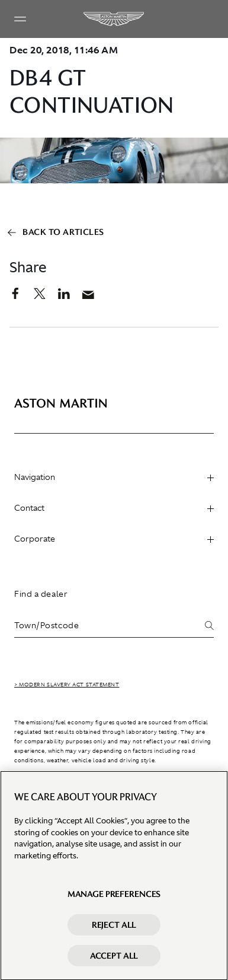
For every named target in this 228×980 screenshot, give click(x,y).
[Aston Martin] (114, 19)
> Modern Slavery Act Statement (67, 685)
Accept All (114, 959)
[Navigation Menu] (20, 19)
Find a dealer (41, 594)
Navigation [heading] (114, 477)
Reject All (114, 928)
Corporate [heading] (114, 539)
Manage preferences (114, 898)
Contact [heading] (114, 508)
